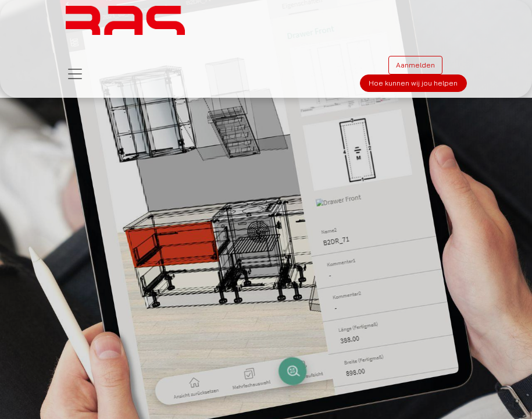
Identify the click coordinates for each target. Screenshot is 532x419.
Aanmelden (415, 65)
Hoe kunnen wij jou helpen (413, 83)
